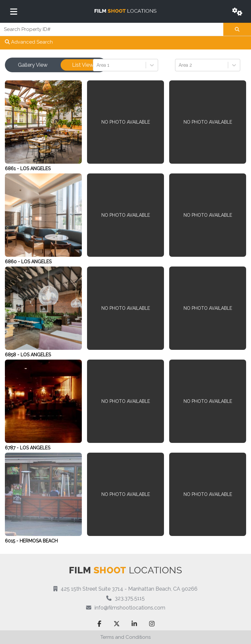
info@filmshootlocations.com (130, 608)
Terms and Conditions (125, 637)
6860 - (13, 262)
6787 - (12, 448)
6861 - (13, 169)
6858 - (13, 355)
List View (83, 65)
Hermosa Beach (39, 541)
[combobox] (97, 65)
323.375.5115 (130, 598)
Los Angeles (35, 169)
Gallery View (33, 65)
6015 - (12, 541)
